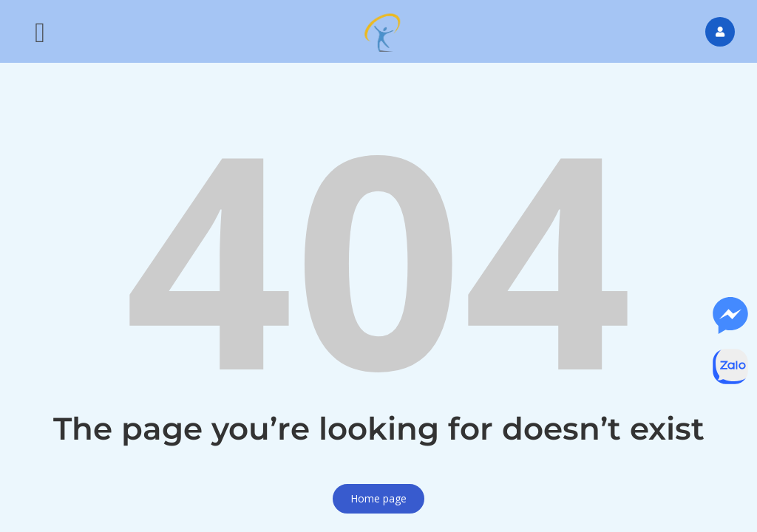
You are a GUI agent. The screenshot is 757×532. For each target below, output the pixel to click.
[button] (40, 32)
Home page (378, 498)
